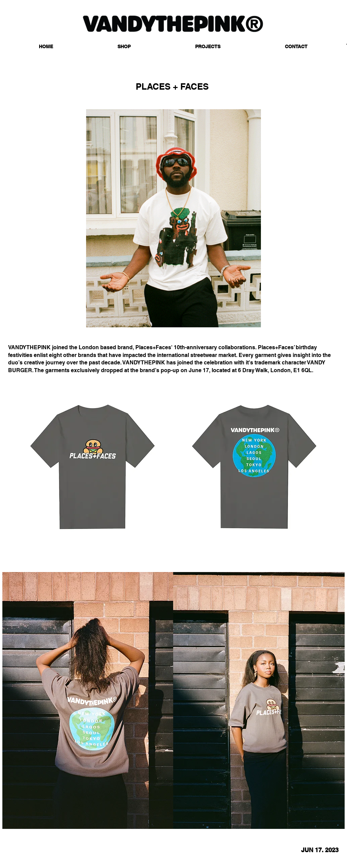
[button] (124, 47)
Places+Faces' (155, 347)
